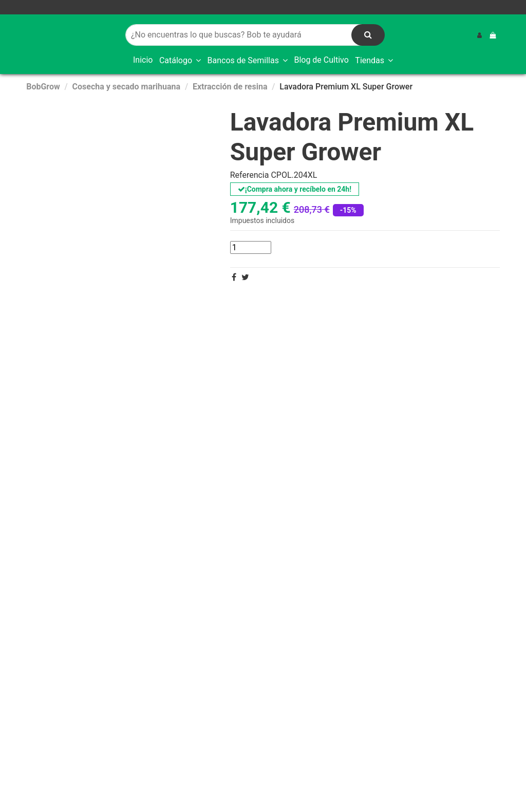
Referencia (250, 175)
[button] (180, 61)
